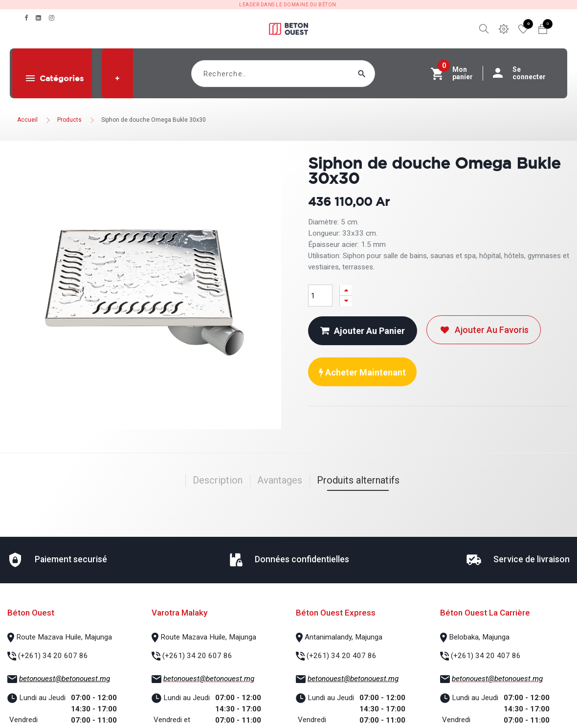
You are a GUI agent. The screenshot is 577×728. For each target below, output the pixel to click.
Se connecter (524, 73)
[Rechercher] (380, 74)
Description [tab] (218, 480)
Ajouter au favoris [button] (484, 330)
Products (69, 120)
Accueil (27, 120)
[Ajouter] (346, 290)
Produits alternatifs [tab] (358, 480)
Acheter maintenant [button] (362, 372)
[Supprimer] (346, 301)
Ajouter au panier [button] (363, 331)
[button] (117, 78)
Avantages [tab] (280, 480)
